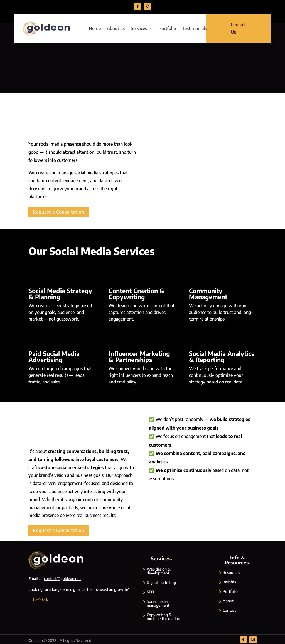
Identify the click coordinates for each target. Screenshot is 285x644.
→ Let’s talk (38, 600)
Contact (229, 610)
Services (139, 28)
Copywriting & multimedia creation (163, 617)
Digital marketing (161, 582)
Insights (229, 582)
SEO (150, 592)
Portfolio (167, 28)
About (228, 601)
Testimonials (194, 28)
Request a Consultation (59, 212)
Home (95, 28)
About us (116, 28)
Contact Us (238, 28)
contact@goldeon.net (62, 579)
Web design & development (159, 571)
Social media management (158, 603)
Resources (231, 572)
